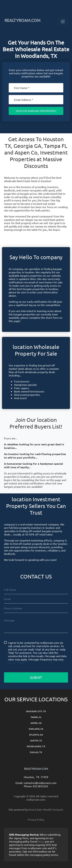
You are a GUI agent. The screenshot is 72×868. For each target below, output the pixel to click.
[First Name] (36, 88)
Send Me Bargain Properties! (36, 111)
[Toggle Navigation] (63, 22)
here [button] (41, 841)
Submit (36, 677)
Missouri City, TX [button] (36, 711)
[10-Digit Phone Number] (36, 608)
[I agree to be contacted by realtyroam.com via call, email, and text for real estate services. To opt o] (5, 642)
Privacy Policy (16, 663)
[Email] (36, 100)
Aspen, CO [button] (36, 723)
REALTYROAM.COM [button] (22, 20)
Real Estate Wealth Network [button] (46, 809)
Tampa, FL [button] (36, 717)
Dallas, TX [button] (36, 752)
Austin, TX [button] (36, 740)
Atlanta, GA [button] (36, 735)
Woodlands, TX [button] (36, 746)
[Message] (36, 624)
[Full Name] (36, 590)
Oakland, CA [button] (36, 729)
